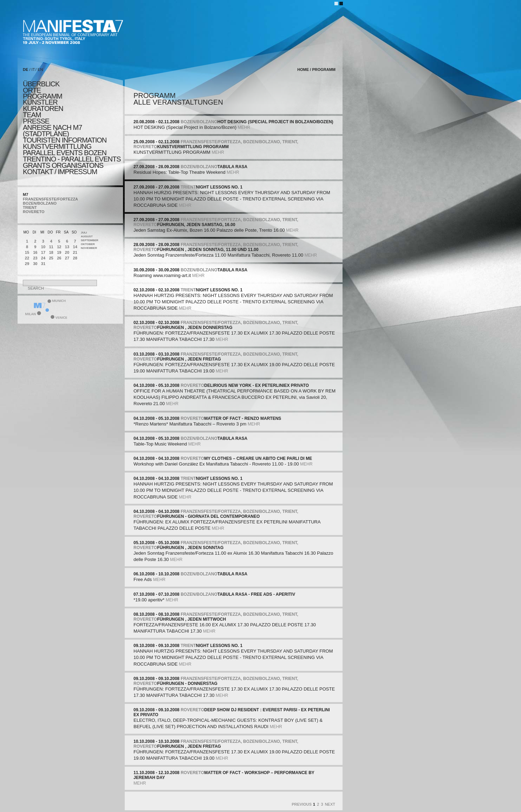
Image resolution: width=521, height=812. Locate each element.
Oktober (88, 244)
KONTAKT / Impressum (60, 172)
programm (43, 96)
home (303, 70)
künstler (40, 102)
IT (33, 70)
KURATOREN (43, 108)
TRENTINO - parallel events (72, 159)
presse (36, 121)
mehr (244, 127)
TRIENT (30, 207)
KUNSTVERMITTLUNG (57, 146)
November (89, 248)
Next (330, 804)
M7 (25, 194)
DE (25, 70)
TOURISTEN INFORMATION (65, 140)
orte (32, 90)
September (90, 240)
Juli (84, 233)
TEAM (32, 115)
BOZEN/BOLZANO (40, 203)
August (87, 236)
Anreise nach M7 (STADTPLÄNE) (52, 131)
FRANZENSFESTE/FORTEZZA (50, 199)
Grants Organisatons (63, 165)
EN (40, 70)
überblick (41, 84)
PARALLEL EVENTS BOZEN (65, 153)
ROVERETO (34, 212)
